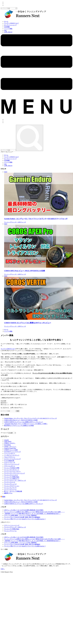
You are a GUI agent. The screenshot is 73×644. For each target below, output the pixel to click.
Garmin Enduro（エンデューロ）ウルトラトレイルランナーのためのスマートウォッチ (30, 418)
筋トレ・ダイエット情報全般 (13, 491)
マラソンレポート (10, 466)
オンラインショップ (10, 25)
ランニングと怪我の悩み (12, 477)
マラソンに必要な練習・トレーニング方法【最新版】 (21, 515)
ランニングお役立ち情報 (12, 468)
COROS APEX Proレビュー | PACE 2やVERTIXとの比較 (21, 420)
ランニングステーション (12, 486)
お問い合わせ (8, 32)
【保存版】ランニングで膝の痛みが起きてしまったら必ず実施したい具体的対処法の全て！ (32, 514)
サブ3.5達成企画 (9, 461)
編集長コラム (8, 493)
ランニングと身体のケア (12, 479)
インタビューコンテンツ (12, 455)
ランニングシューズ (10, 484)
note (5, 30)
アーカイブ (4, 433)
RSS (4, 497)
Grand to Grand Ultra (10, 448)
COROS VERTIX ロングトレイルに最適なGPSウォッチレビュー (24, 422)
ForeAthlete (7, 445)
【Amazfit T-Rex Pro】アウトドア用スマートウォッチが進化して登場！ (26, 424)
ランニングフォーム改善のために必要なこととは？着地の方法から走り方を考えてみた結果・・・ (34, 512)
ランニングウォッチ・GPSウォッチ (15, 480)
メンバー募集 (8, 29)
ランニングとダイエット (12, 470)
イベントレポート (10, 453)
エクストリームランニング (12, 459)
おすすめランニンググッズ (12, 452)
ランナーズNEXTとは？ (11, 23)
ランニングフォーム (10, 489)
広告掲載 (7, 27)
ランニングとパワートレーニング (14, 473)
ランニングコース (10, 482)
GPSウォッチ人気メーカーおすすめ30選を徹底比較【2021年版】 (24, 510)
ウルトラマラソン (10, 457)
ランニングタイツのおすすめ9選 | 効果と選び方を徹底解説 (22, 517)
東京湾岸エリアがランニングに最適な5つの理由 (19, 426)
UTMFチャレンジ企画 (11, 450)
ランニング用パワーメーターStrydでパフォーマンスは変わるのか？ (25, 519)
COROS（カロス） (10, 443)
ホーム (6, 21)
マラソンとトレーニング (12, 464)
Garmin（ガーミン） (10, 446)
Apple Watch (8, 441)
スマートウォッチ (10, 462)
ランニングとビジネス (11, 475)
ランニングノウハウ (10, 488)
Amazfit (6, 440)
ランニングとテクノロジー (12, 471)
